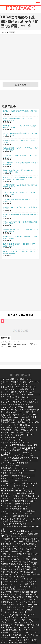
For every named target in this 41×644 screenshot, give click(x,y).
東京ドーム (13, 526)
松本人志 (36, 409)
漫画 (8, 514)
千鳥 (3, 389)
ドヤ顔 (3, 585)
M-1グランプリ (31, 385)
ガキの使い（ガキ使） (8, 397)
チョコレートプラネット (21, 620)
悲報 (9, 494)
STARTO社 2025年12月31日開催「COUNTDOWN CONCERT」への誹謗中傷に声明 (20, 245)
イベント (10, 534)
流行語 (31, 598)
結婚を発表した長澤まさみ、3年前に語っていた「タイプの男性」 (20, 141)
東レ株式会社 (21, 511)
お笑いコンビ (24, 481)
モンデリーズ (18, 524)
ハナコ (17, 452)
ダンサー (25, 622)
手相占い (4, 536)
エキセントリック (7, 489)
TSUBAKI (16, 499)
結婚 (9, 447)
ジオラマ (17, 479)
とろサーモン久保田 (26, 459)
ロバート (22, 419)
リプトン (14, 486)
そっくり (32, 585)
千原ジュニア (29, 439)
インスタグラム (6, 412)
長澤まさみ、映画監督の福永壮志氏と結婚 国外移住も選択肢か (20, 215)
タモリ (12, 610)
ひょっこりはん (34, 550)
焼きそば (36, 506)
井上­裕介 (16, 560)
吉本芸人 (29, 474)
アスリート (24, 590)
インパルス (29, 437)
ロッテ (12, 590)
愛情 (34, 548)
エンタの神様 (5, 404)
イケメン (4, 521)
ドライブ (35, 534)
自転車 (3, 534)
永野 (3, 578)
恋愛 (32, 414)
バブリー (34, 496)
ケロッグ (30, 516)
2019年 (33, 467)
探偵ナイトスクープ (32, 424)
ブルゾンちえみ (32, 412)
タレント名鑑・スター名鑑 (9, 635)
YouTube (24, 412)
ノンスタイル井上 (23, 462)
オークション (30, 531)
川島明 (26, 550)
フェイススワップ (7, 583)
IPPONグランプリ (6, 407)
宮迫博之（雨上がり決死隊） (10, 459)
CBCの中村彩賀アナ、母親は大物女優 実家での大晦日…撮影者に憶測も (20, 164)
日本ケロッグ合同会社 (33, 519)
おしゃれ (27, 575)
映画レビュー (5, 555)
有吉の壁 (25, 402)
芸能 (25, 389)
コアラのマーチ (34, 588)
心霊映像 (16, 531)
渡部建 (36, 565)
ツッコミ (31, 605)
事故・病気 (28, 409)
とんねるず (5, 610)
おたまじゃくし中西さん (9, 575)
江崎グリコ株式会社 (7, 506)
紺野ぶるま (17, 622)
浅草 (3, 593)
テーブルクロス (29, 429)
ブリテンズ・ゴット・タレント (10, 432)
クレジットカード (7, 479)
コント (21, 595)
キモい (37, 598)
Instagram (9, 409)
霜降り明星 (22, 417)
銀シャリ (4, 617)
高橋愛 (21, 570)
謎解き (3, 529)
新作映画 (36, 553)
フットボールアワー (7, 467)
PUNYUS (22, 607)
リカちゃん (29, 573)
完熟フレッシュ (15, 553)
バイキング (11, 539)
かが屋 (31, 625)
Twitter (20, 407)
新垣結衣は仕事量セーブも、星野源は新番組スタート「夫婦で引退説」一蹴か (20, 171)
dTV (24, 516)
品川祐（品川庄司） (22, 457)
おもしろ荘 (17, 422)
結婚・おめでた (18, 409)
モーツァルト (15, 598)
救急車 (33, 529)
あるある (21, 504)
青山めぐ (37, 501)
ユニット (32, 590)
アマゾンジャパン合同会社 (9, 484)
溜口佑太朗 (17, 563)
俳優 (21, 593)
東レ (14, 511)
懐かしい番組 (18, 399)
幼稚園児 (28, 548)
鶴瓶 (10, 612)
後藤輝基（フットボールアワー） (24, 464)
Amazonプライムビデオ (8, 429)
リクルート (5, 526)
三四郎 (26, 610)
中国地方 (36, 635)
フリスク (4, 491)
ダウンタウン (20, 385)
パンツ (21, 565)
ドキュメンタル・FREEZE (22, 387)
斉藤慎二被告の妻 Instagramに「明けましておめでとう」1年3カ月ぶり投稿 (20, 119)
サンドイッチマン (7, 620)
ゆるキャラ (5, 402)
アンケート (23, 605)
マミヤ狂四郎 (5, 439)
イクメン (4, 607)
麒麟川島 (23, 630)
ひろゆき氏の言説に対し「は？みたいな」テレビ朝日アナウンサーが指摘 (20, 193)
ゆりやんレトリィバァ (19, 494)
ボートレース (28, 434)
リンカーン (5, 424)
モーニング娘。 (12, 570)
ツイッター (16, 412)
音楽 (24, 422)
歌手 (29, 511)
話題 (12, 382)
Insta (3, 504)
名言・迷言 (33, 402)
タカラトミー (20, 573)
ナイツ (3, 539)
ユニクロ (24, 600)
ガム (10, 524)
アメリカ (12, 558)
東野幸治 (4, 612)
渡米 (3, 560)
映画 (3, 514)
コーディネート (23, 568)
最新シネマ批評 (16, 555)
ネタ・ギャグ (32, 394)
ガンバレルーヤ (13, 627)
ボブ (15, 580)
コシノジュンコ (23, 578)
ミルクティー (5, 486)
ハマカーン (17, 516)
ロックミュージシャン (19, 477)
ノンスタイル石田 (7, 464)
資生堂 (10, 499)
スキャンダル (35, 387)
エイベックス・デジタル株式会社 (21, 514)
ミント (11, 491)
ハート (21, 580)
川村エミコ (5, 573)
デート (3, 447)
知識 (37, 444)
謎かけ (36, 526)
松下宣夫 (18, 521)
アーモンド (29, 504)
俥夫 (16, 593)
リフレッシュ (28, 491)
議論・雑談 (18, 382)
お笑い (10, 399)
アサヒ (3, 588)
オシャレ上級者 (13, 607)
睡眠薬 (3, 494)
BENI (15, 504)
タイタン (28, 595)
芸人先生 (28, 539)
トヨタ (23, 479)
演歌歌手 (4, 524)
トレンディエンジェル (8, 444)
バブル (3, 499)
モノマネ (9, 560)
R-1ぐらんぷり (26, 392)
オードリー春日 (35, 622)
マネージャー (13, 595)
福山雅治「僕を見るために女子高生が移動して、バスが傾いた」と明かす (20, 238)
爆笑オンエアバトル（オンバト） (26, 454)
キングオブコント (7, 394)
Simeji (18, 585)
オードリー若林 (6, 625)
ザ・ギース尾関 (6, 548)
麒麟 (20, 550)
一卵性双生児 (30, 583)
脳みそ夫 (24, 598)
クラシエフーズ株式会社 (21, 489)
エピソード (34, 382)
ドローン (36, 474)
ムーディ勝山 (14, 474)
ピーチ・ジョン (34, 603)
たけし (17, 506)
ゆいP (36, 593)
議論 (30, 389)
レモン (36, 570)
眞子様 (3, 563)
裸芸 (16, 419)
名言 (25, 524)
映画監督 (29, 506)
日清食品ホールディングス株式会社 (18, 509)
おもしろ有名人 (32, 422)
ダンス (22, 519)
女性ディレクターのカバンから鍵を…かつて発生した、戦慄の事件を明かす (20, 252)
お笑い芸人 (5, 382)
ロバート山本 (31, 630)
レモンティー (23, 486)
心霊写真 (9, 531)
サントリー (28, 570)
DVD (16, 534)
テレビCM (27, 442)
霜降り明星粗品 (26, 612)
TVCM (10, 442)
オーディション (6, 477)
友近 (37, 521)
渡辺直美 (26, 414)
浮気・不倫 (31, 615)
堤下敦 (13, 439)
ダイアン (13, 462)
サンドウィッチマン (30, 399)
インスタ (23, 499)
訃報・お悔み (13, 417)
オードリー (5, 392)
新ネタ (3, 509)
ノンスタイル (34, 447)
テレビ (11, 536)
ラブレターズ (25, 560)
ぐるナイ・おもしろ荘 (8, 454)
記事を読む (20, 85)
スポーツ (30, 477)
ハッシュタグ (5, 550)
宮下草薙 (24, 452)
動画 (22, 529)
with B (37, 573)
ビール (26, 444)
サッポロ (16, 588)
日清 (36, 439)
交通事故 (20, 439)
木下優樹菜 (28, 565)
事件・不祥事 (31, 607)
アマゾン (19, 429)
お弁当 (13, 545)
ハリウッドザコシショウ (24, 397)
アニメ (31, 524)
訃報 (12, 452)
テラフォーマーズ (7, 516)
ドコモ (17, 529)
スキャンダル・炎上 (7, 387)
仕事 (34, 536)
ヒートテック (15, 600)
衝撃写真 (17, 583)
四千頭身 (36, 627)
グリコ (36, 504)
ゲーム (21, 526)
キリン (10, 588)
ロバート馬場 (15, 632)
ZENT (23, 506)
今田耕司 (32, 610)
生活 (32, 444)
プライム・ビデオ (7, 471)
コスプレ (4, 449)
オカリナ (4, 595)
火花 (23, 553)
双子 (23, 583)
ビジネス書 (20, 539)
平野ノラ (4, 442)
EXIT (36, 417)
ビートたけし (31, 419)
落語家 (17, 536)
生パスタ (4, 496)
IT (21, 414)
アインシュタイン (7, 622)
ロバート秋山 (5, 632)
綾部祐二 (35, 558)
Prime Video (5, 474)
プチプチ (28, 580)
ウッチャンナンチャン (8, 457)
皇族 (32, 560)
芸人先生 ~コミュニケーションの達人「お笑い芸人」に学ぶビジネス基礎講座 (20, 542)
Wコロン (10, 529)
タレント (4, 417)
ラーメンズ (18, 491)
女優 (23, 536)
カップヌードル (32, 494)
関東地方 (34, 407)
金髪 (29, 534)
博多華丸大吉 (14, 630)
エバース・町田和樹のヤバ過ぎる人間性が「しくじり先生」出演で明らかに (20, 134)
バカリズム (16, 625)
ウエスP (10, 419)
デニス (11, 521)
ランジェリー (5, 605)
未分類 (3, 427)
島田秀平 (9, 422)
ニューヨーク (20, 558)
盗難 (37, 531)
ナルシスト (11, 585)
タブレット (33, 489)
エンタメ (18, 392)
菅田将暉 (29, 553)
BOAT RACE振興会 (6, 437)
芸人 (15, 407)
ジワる (20, 575)
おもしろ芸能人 (16, 404)
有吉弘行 (10, 427)
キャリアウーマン (12, 578)
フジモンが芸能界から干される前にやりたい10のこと (17, 501)
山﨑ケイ (35, 563)
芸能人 (22, 474)
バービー (14, 550)
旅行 (18, 590)
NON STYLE (19, 444)
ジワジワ (34, 575)
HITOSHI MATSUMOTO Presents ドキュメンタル (27, 471)
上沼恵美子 (5, 462)
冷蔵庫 (32, 521)
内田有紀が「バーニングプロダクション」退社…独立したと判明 (20, 208)
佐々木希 (4, 568)
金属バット (5, 630)
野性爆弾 (25, 404)
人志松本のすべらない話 (17, 424)
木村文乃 (25, 555)
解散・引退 (15, 414)
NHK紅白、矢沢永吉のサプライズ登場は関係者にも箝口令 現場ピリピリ (20, 223)
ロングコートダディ (26, 627)
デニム (3, 570)
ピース (28, 558)
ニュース (26, 382)
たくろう (4, 627)
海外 (3, 409)
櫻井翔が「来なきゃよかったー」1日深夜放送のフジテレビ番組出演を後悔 (20, 230)
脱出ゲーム (28, 526)
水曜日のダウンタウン (8, 385)
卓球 (22, 437)
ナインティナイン (7, 580)
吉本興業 (27, 407)
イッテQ (13, 402)
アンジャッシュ (12, 565)
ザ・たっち (36, 580)
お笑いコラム (5, 414)
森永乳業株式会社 (34, 486)
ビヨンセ (9, 504)
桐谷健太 (4, 558)
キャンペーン (30, 484)
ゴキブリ (35, 514)
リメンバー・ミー (18, 548)
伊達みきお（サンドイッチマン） (18, 617)
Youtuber (28, 536)
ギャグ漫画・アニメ (20, 394)
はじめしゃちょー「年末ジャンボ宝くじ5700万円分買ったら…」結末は (20, 156)
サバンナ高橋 (25, 632)
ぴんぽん (16, 437)
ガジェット (5, 469)
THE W (19, 402)
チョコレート (18, 442)
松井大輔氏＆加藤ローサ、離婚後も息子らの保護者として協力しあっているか (20, 186)
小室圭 (10, 563)
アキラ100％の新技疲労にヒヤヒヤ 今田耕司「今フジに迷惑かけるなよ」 (20, 201)
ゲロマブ (27, 496)
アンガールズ (16, 447)
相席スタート (26, 563)
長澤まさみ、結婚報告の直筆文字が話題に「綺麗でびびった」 (20, 112)
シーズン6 (22, 469)
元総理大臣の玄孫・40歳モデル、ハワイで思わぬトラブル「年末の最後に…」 (20, 149)
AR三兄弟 (25, 603)
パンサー (19, 610)
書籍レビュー (5, 545)
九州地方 (16, 612)
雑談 (34, 397)
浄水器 (34, 511)
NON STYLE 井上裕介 (7, 603)
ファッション (13, 568)
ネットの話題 (5, 600)
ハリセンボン (13, 449)
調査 (38, 605)
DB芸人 (4, 399)
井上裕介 (17, 603)
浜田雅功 (22, 484)
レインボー (5, 553)
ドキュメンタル (31, 469)
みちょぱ (22, 635)
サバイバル (13, 469)
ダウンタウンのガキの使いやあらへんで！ (14, 615)
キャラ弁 (20, 545)
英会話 (12, 573)
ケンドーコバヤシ (34, 427)
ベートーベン (5, 598)
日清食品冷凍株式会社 (15, 496)
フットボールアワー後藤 (22, 467)
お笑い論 (24, 625)
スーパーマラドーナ (21, 427)
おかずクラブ (29, 593)
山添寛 (3, 565)
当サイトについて (34, 449)
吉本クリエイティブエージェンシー (12, 434)
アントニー (33, 509)
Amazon (4, 419)
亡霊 (23, 531)
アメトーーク (18, 389)
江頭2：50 (23, 534)
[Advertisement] (20, 59)
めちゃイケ (5, 452)
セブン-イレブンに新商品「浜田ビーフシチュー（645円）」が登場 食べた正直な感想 (19, 178)
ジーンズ (33, 568)
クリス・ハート (6, 511)
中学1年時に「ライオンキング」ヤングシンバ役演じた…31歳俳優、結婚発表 (20, 127)
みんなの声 (15, 605)
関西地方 (35, 392)
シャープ (25, 521)
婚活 (3, 422)
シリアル (15, 519)
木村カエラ (24, 588)
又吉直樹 (25, 447)
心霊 (3, 531)
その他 (35, 389)
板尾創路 (33, 555)
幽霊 (38, 529)
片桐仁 (36, 491)
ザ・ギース (28, 545)
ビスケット (5, 590)
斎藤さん (25, 585)
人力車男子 (10, 593)
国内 (12, 392)
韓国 (27, 529)
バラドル (9, 389)
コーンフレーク (6, 519)
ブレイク (30, 417)
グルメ (34, 442)
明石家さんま (23, 449)
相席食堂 (29, 635)
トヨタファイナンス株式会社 (10, 481)
